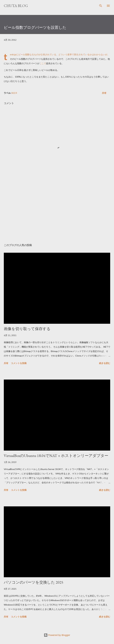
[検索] (101, 6)
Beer (14, 93)
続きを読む (105, 363)
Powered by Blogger (57, 635)
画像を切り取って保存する (27, 329)
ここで (43, 63)
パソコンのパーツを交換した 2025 (34, 582)
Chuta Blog (16, 6)
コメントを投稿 (19, 363)
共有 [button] (104, 93)
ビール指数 (24, 54)
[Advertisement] (57, 211)
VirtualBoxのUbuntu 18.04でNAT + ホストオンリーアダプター (56, 456)
